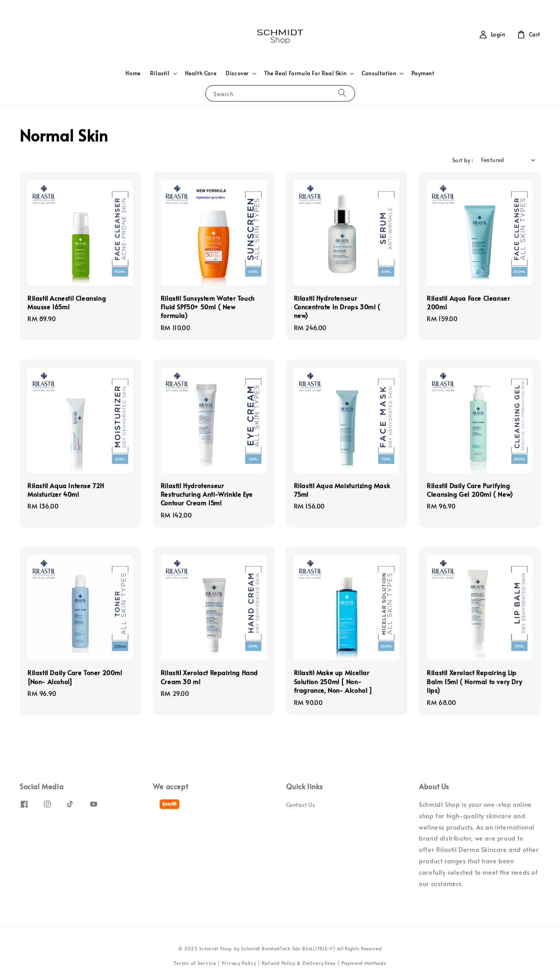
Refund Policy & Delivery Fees (299, 963)
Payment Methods (364, 963)
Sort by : (463, 160)
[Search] (342, 93)
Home (133, 73)
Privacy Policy (239, 963)
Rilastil (160, 73)
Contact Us (301, 805)
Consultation (379, 73)
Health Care (201, 73)
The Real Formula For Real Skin (305, 73)
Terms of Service (195, 963)
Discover (237, 73)
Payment (423, 73)
